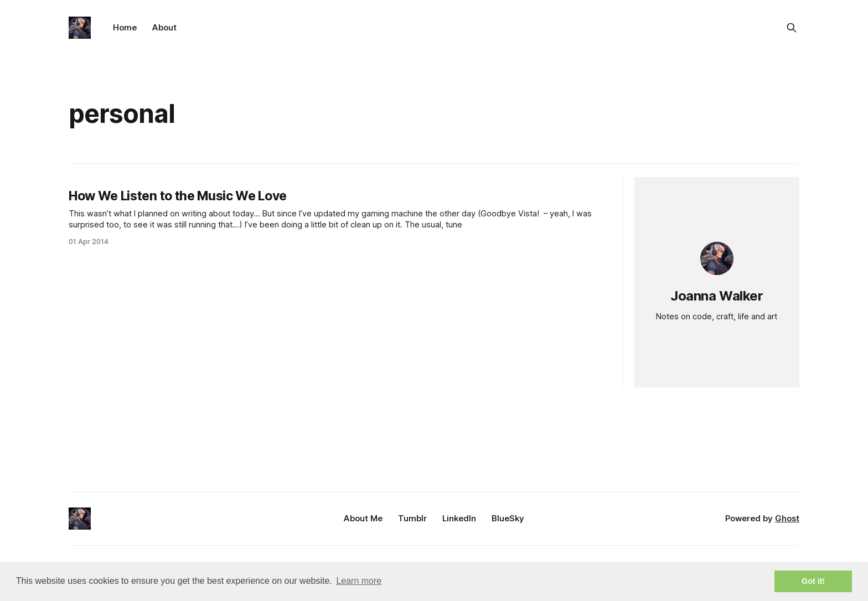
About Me (363, 518)
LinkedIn (459, 518)
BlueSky (508, 518)
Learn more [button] (359, 581)
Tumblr (412, 518)
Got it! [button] (813, 581)
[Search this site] (792, 28)
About (164, 27)
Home (125, 27)
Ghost (787, 518)
